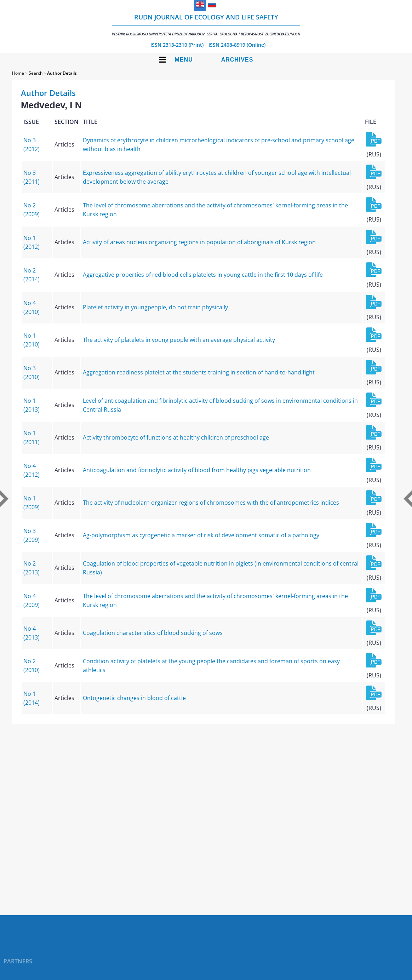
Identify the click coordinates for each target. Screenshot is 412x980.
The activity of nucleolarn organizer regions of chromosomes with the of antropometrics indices (211, 503)
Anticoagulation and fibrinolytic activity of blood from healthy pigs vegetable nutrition (197, 470)
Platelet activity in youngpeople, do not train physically (155, 307)
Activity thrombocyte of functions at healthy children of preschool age (176, 437)
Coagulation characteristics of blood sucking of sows (153, 633)
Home (18, 73)
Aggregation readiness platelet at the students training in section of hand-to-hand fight (199, 372)
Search (36, 73)
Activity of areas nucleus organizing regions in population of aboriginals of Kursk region (199, 242)
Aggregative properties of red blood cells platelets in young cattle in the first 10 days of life (203, 275)
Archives (237, 60)
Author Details (62, 73)
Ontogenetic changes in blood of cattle (134, 698)
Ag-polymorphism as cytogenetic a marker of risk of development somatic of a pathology (201, 535)
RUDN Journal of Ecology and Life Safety (206, 25)
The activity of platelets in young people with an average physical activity (179, 340)
